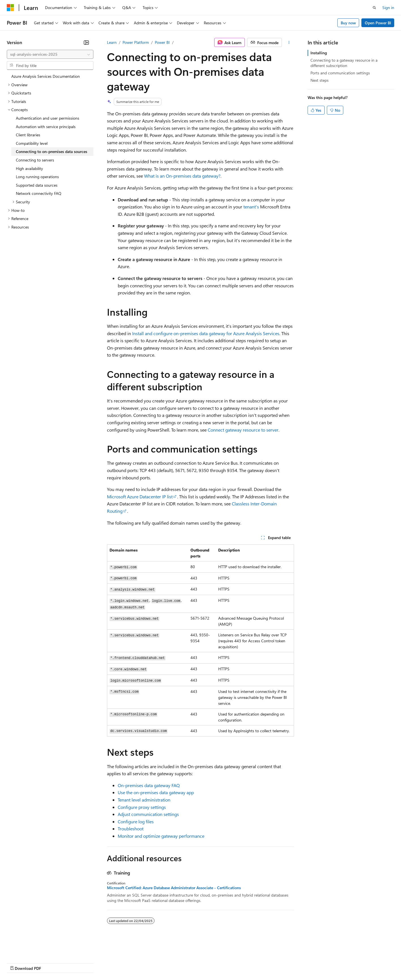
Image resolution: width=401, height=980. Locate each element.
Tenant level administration (144, 800)
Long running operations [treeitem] (37, 177)
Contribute (101, 963)
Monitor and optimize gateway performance (161, 836)
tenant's (251, 207)
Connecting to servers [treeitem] (35, 160)
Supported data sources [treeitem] (37, 185)
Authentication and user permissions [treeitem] (48, 118)
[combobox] (50, 54)
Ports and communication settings (340, 73)
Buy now (348, 23)
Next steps (319, 80)
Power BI (162, 42)
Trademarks (235, 963)
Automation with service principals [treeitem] (46, 127)
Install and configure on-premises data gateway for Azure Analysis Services (206, 333)
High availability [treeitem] (29, 168)
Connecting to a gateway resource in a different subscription (344, 63)
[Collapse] (86, 42)
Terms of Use (207, 963)
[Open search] (374, 8)
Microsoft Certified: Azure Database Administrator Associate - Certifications (174, 888)
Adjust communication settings (148, 814)
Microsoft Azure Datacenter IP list (140, 497)
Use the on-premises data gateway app (156, 792)
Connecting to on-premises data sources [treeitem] (52, 151)
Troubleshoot (131, 829)
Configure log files (136, 821)
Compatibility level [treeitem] (32, 143)
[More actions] (289, 42)
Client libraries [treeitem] (28, 135)
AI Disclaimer (18, 963)
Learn (112, 42)
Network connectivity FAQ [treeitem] (39, 193)
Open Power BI (378, 23)
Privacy (124, 963)
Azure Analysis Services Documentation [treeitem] (46, 76)
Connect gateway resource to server (243, 430)
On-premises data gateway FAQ (149, 785)
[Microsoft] (10, 8)
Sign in (388, 7)
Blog (77, 963)
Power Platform (136, 42)
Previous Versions (51, 963)
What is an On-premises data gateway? (182, 176)
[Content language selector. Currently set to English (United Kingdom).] (35, 949)
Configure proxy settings (142, 807)
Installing (319, 53)
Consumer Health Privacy (163, 963)
